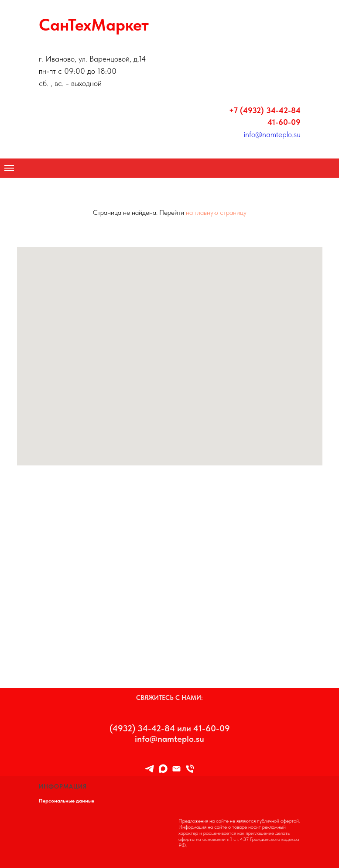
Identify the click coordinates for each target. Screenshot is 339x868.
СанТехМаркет (94, 25)
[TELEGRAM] (149, 769)
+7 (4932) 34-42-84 (265, 110)
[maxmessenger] (163, 769)
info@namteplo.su (272, 134)
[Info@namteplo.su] (176, 769)
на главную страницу (216, 212)
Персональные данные (67, 801)
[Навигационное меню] (9, 168)
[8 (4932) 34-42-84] (190, 769)
